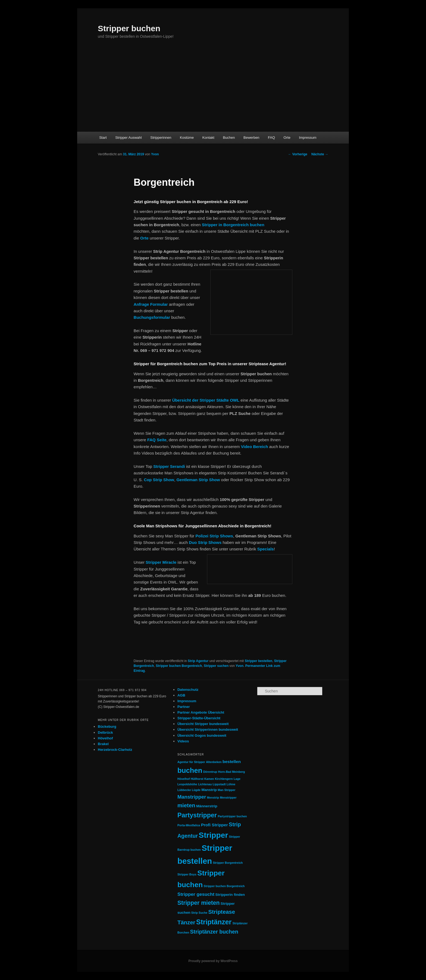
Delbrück (105, 732)
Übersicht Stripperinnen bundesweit (208, 730)
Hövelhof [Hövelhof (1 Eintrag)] (184, 779)
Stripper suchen (216, 666)
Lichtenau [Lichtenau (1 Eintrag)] (205, 784)
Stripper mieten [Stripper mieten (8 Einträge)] (199, 903)
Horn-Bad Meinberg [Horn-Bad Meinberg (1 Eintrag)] (232, 772)
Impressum (308, 138)
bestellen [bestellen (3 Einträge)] (232, 762)
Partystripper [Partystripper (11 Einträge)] (197, 815)
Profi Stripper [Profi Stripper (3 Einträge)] (214, 825)
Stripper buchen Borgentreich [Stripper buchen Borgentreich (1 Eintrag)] (224, 886)
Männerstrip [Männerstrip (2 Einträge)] (207, 806)
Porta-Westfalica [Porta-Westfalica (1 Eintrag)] (189, 825)
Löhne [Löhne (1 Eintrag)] (231, 784)
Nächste (320, 154)
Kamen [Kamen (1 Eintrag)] (209, 779)
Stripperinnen (161, 138)
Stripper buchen (129, 28)
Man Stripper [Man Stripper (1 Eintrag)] (226, 790)
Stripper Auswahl (129, 138)
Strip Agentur (198, 661)
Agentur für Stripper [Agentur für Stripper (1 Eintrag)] (191, 762)
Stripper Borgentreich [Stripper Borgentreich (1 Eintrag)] (228, 863)
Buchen (229, 138)
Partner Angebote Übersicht (201, 712)
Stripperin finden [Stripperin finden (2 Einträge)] (230, 895)
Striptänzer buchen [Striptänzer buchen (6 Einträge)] (214, 932)
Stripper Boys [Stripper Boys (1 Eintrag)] (187, 874)
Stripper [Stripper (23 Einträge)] (213, 835)
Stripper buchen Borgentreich (179, 666)
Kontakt (208, 138)
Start (103, 138)
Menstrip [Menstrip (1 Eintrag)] (213, 798)
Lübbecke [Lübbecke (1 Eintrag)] (184, 790)
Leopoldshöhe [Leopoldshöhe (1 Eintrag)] (187, 784)
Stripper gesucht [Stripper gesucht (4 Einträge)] (196, 894)
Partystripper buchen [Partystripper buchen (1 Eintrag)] (232, 816)
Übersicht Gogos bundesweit (202, 735)
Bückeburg (107, 727)
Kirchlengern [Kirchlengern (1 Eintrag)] (224, 779)
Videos (183, 741)
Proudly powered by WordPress (213, 961)
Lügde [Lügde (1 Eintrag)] (196, 790)
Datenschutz (188, 690)
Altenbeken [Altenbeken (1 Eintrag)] (214, 762)
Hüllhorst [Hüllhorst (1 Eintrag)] (197, 779)
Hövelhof (105, 738)
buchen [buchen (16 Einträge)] (190, 770)
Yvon (155, 154)
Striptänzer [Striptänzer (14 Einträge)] (214, 922)
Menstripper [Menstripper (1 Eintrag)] (228, 798)
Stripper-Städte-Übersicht (199, 718)
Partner (184, 707)
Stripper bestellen (259, 661)
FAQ (271, 138)
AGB (181, 695)
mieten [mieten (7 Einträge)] (186, 805)
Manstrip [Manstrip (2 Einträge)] (209, 790)
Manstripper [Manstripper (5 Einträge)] (192, 797)
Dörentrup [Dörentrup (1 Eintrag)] (210, 772)
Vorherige (298, 154)
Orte (287, 138)
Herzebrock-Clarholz (115, 750)
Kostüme (187, 138)
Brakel (103, 744)
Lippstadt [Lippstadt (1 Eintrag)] (219, 784)
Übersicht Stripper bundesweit (203, 724)
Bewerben (251, 138)
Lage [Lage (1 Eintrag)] (237, 779)
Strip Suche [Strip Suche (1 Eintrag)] (199, 913)
